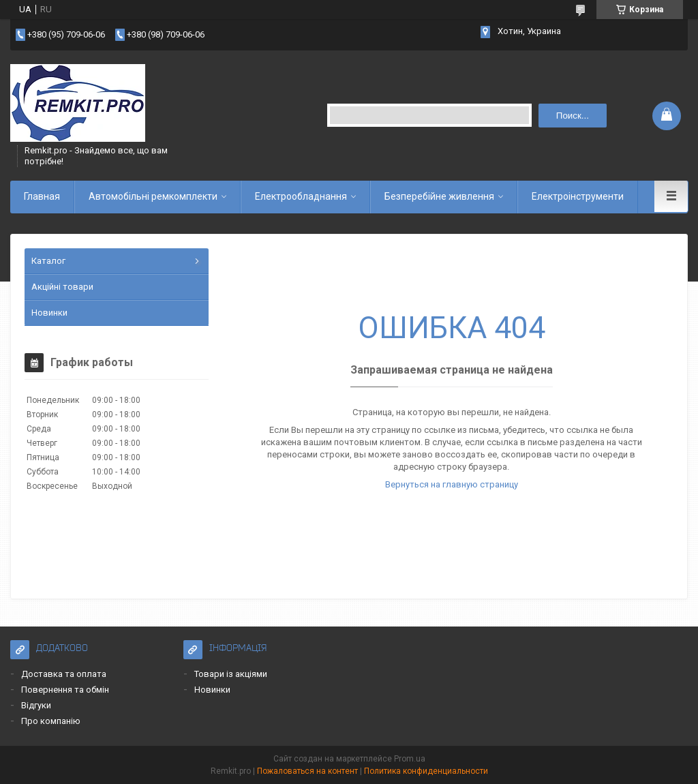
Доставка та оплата (64, 674)
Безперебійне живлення (439, 196)
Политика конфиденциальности (426, 771)
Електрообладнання (301, 196)
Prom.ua (410, 759)
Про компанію (51, 721)
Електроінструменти (578, 196)
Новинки (49, 313)
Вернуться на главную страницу (452, 484)
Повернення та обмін (65, 690)
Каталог (48, 261)
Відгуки (36, 705)
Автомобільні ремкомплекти (153, 196)
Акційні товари (62, 287)
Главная (42, 196)
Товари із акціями (231, 674)
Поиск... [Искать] (573, 116)
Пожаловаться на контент (307, 771)
